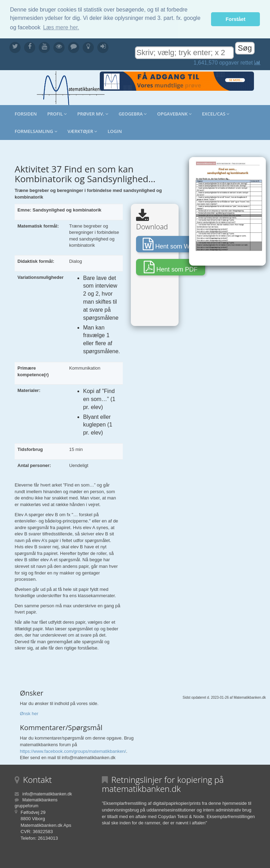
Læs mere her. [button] (61, 27)
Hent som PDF (171, 267)
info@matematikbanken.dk (47, 794)
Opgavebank (174, 113)
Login (115, 131)
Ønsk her (29, 713)
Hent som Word (171, 244)
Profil (57, 113)
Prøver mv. (93, 113)
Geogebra (133, 113)
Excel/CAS (216, 113)
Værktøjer (82, 131)
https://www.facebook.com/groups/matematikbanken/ (73, 751)
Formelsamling (36, 131)
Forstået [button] (236, 19)
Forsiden (26, 113)
